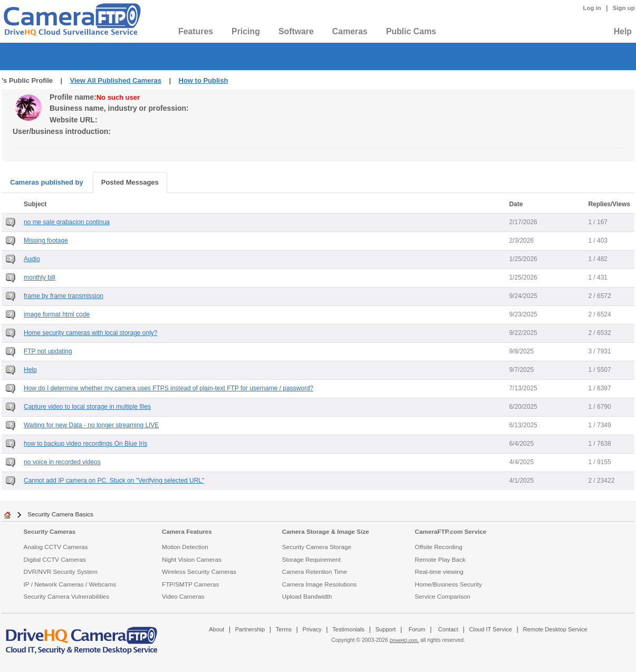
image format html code (57, 314)
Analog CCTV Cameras (56, 547)
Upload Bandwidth (307, 596)
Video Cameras (183, 596)
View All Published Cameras (116, 80)
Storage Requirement (311, 559)
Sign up (624, 8)
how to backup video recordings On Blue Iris (85, 444)
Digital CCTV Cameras (55, 559)
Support (386, 629)
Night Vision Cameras (192, 559)
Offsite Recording (439, 547)
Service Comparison (443, 596)
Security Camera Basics (60, 514)
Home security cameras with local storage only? (90, 333)
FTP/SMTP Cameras (190, 584)
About (216, 629)
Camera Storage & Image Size (326, 531)
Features (196, 31)
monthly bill (40, 277)
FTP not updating (48, 351)
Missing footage (46, 241)
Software (296, 31)
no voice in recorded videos (62, 462)
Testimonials (348, 629)
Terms (284, 629)
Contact (448, 629)
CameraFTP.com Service (451, 531)
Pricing (246, 31)
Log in (592, 8)
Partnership (250, 629)
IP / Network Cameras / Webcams (70, 584)
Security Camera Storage (317, 547)
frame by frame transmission (64, 296)
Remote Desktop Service (555, 629)
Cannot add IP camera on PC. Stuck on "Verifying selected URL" (114, 481)
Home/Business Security (449, 584)
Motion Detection (185, 547)
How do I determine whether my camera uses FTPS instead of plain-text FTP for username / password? (168, 388)
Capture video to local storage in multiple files (87, 407)
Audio (32, 259)
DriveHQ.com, (404, 640)
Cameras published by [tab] (47, 182)
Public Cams (411, 31)
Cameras (350, 31)
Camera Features (187, 531)
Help (623, 31)
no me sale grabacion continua (67, 222)
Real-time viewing (439, 572)
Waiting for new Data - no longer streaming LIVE (91, 425)
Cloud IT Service (490, 629)
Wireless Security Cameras (199, 572)
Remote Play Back (440, 559)
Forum (417, 629)
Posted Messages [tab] (130, 182)
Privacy (312, 629)
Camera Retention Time (315, 572)
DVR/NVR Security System (61, 572)
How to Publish (204, 80)
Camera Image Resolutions (320, 584)
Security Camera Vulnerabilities (67, 596)
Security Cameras (50, 531)
